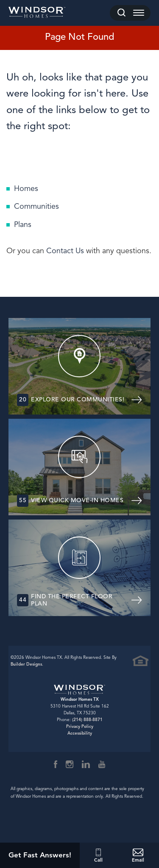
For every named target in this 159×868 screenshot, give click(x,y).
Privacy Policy (80, 726)
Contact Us (65, 251)
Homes (26, 188)
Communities (36, 206)
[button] (121, 13)
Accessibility (80, 733)
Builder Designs (26, 664)
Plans (23, 224)
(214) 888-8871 (87, 720)
